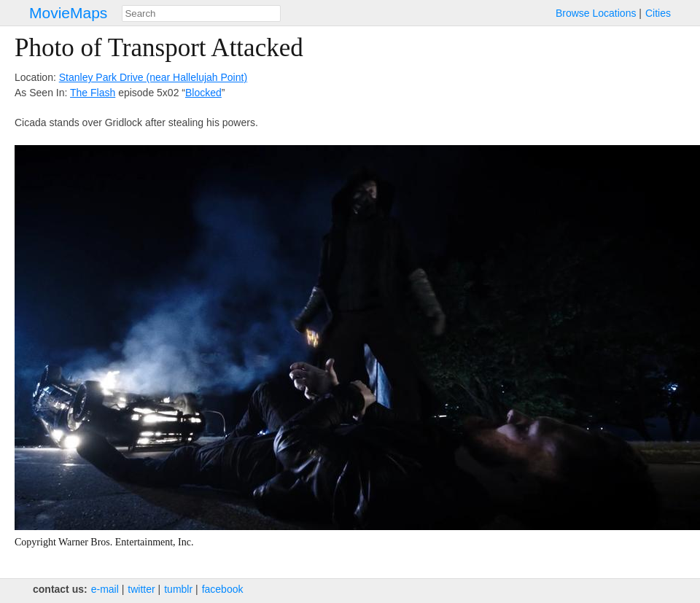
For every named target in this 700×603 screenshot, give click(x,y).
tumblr (178, 589)
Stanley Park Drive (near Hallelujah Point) (153, 77)
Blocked (203, 93)
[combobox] (201, 13)
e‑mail (105, 589)
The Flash (93, 93)
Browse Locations (596, 13)
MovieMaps (68, 13)
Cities (658, 13)
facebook (223, 589)
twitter (141, 589)
